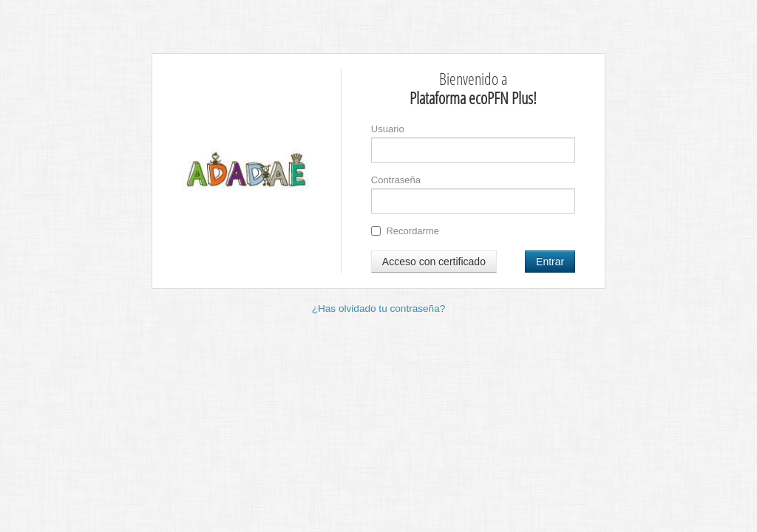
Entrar (550, 262)
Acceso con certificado (434, 262)
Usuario (388, 129)
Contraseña (396, 180)
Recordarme (405, 231)
